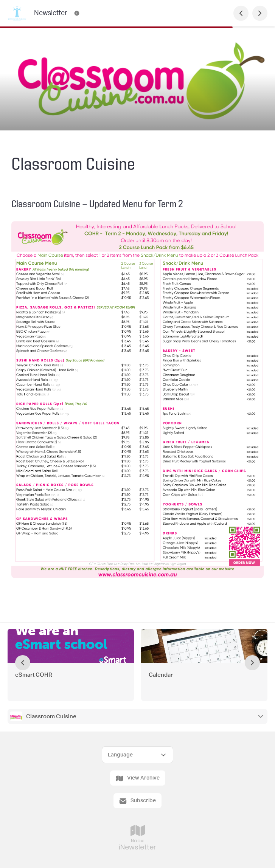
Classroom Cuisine (52, 717)
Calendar (161, 675)
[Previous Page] (241, 13)
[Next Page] (260, 13)
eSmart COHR (34, 675)
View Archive (138, 778)
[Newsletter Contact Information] (77, 13)
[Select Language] (137, 755)
